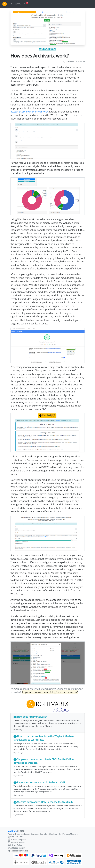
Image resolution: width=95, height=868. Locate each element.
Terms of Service (17, 842)
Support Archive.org (19, 851)
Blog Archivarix (17, 837)
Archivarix (13, 831)
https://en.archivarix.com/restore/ (29, 112)
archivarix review (48, 49)
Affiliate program (18, 848)
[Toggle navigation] (89, 4)
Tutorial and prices (18, 839)
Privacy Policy (16, 845)
